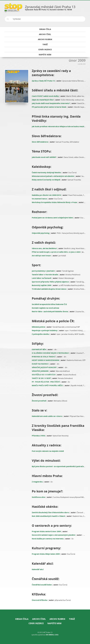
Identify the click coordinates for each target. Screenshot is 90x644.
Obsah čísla (22, 619)
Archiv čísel (39, 619)
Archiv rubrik (57, 619)
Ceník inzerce (36, 623)
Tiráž (72, 619)
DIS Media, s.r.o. (52, 635)
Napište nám (54, 623)
